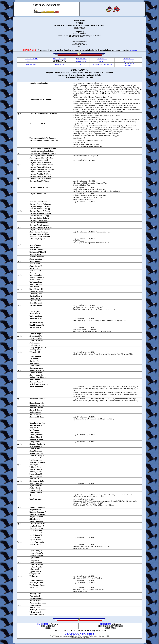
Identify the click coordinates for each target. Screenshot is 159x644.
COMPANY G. (102, 61)
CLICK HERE (43, 624)
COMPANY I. (31, 65)
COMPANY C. (128, 59)
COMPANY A (81, 59)
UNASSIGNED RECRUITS (102, 65)
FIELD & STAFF (60, 59)
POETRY (81, 65)
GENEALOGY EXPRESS (79, 634)
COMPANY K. (60, 65)
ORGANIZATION (31, 59)
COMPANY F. (81, 61)
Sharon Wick (133, 50)
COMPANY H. (128, 61)
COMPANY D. (31, 61)
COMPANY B (102, 59)
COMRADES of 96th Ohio (128, 65)
